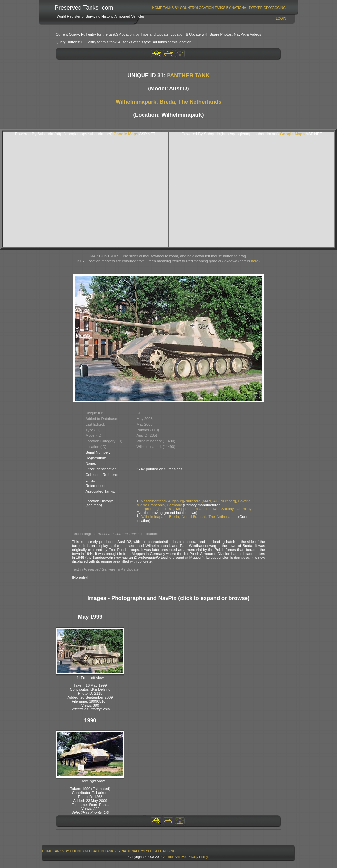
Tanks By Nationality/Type (238, 8)
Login (281, 19)
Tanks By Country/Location (189, 8)
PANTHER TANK (188, 75)
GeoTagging (274, 8)
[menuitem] (157, 8)
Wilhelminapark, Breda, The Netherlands (168, 102)
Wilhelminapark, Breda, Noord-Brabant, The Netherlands (189, 517)
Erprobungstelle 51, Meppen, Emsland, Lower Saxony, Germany (197, 509)
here (255, 261)
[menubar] (219, 8)
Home (157, 8)
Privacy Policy (198, 857)
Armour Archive (174, 857)
